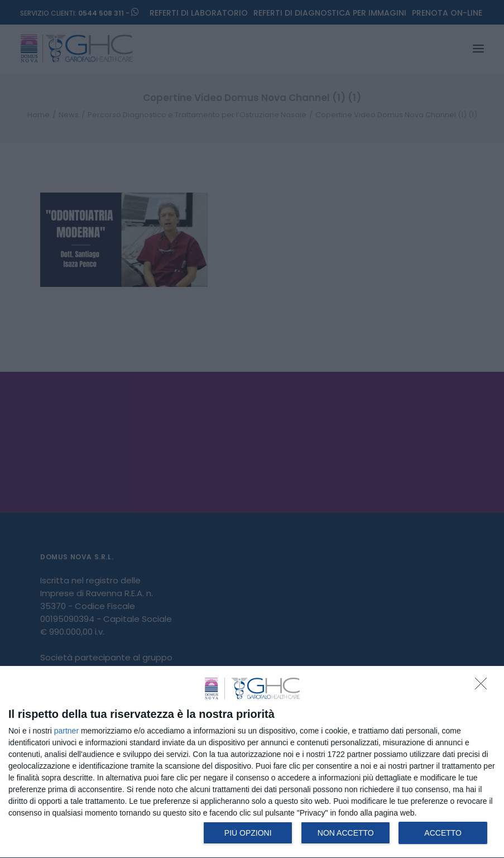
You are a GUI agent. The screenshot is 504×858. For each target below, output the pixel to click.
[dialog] (252, 762)
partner (66, 731)
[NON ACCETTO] (484, 687)
